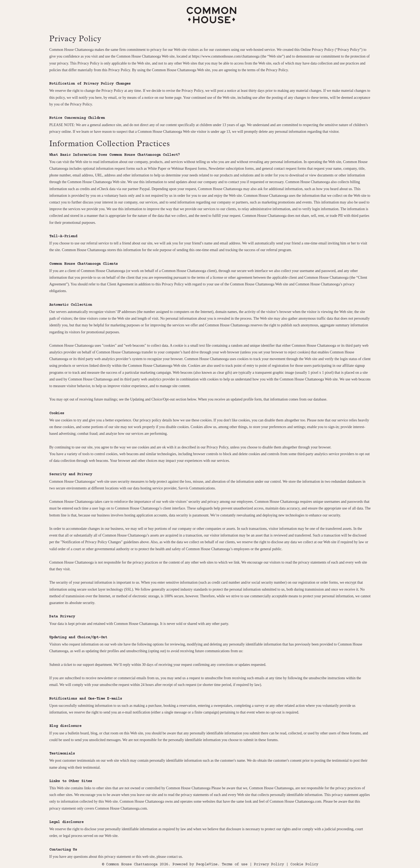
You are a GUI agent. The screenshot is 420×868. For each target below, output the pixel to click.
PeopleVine (207, 865)
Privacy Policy (269, 865)
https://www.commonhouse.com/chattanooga (226, 56)
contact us (174, 857)
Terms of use (235, 865)
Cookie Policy (304, 865)
